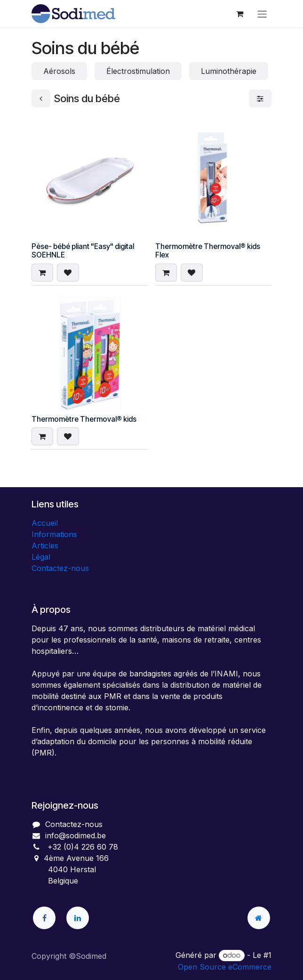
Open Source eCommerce (225, 967)
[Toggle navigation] (262, 14)
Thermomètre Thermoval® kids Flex (208, 251)
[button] (42, 273)
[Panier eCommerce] (239, 14)
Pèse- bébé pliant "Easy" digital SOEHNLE (83, 251)
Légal (41, 557)
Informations (54, 534)
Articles (45, 546)
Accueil (45, 523)
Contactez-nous (60, 568)
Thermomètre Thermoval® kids (84, 419)
